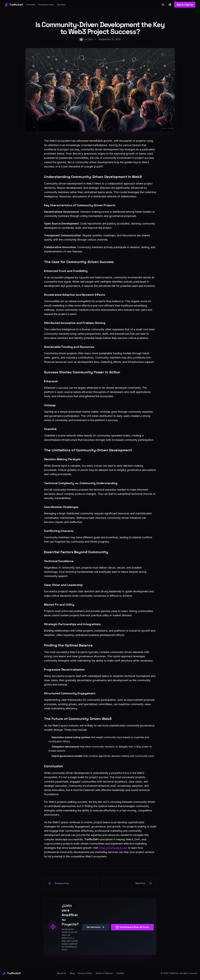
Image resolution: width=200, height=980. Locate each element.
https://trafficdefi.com (113, 848)
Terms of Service (104, 973)
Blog (72, 973)
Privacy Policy (85, 973)
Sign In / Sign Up (185, 5)
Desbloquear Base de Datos (132, 927)
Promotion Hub (46, 5)
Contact (120, 973)
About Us (62, 973)
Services (61, 5)
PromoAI (31, 5)
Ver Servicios (96, 927)
